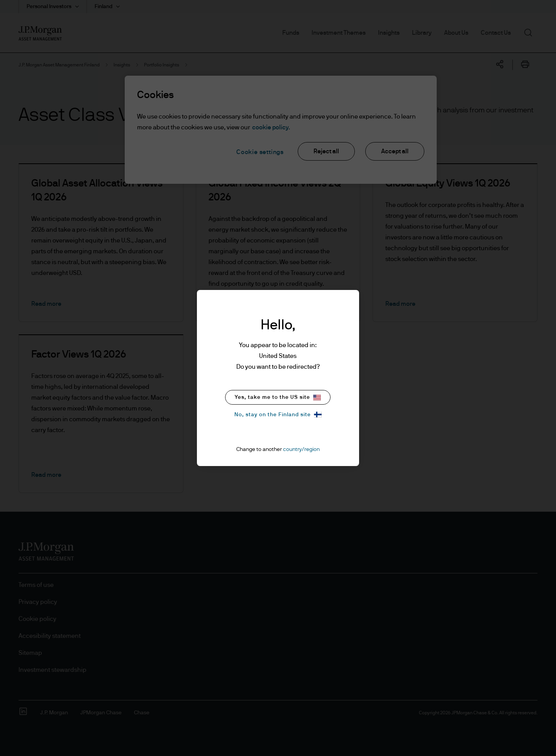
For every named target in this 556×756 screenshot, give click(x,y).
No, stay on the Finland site (278, 414)
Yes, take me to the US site (278, 397)
